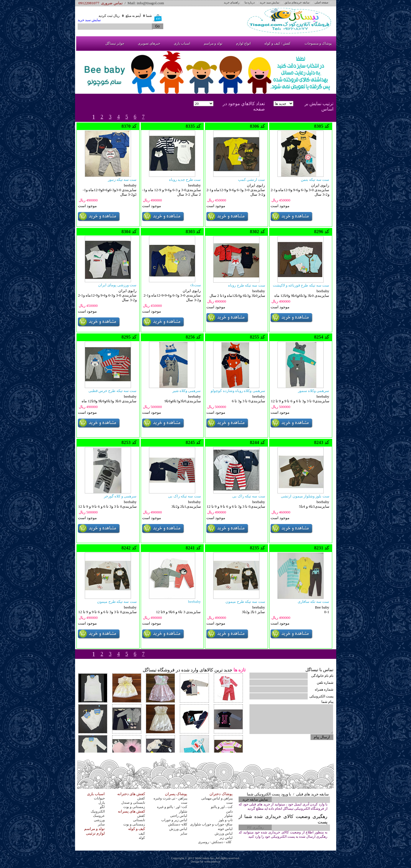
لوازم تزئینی (95, 833)
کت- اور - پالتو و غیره (172, 807)
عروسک (99, 816)
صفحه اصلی (322, 2)
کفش (141, 798)
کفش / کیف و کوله (277, 43)
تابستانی (139, 820)
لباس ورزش (178, 829)
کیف (142, 833)
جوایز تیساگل (115, 43)
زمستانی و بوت (134, 807)
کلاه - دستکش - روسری (215, 842)
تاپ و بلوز (226, 820)
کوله (142, 838)
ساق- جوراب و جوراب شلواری (211, 824)
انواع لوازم (243, 43)
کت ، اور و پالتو (222, 807)
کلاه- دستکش (178, 824)
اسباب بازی (182, 43)
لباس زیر (226, 838)
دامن (229, 811)
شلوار (183, 811)
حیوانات (99, 798)
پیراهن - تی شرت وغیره (170, 798)
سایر (101, 824)
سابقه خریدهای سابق (297, 2)
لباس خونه (225, 829)
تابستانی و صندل (133, 803)
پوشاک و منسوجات (318, 43)
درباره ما (250, 2)
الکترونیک (98, 811)
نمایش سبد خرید (270, 2)
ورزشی (99, 820)
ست (184, 803)
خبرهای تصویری (149, 43)
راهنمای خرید (232, 2)
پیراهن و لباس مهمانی (217, 798)
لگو (102, 807)
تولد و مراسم (213, 43)
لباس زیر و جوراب (174, 820)
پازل (102, 803)
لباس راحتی (179, 816)
